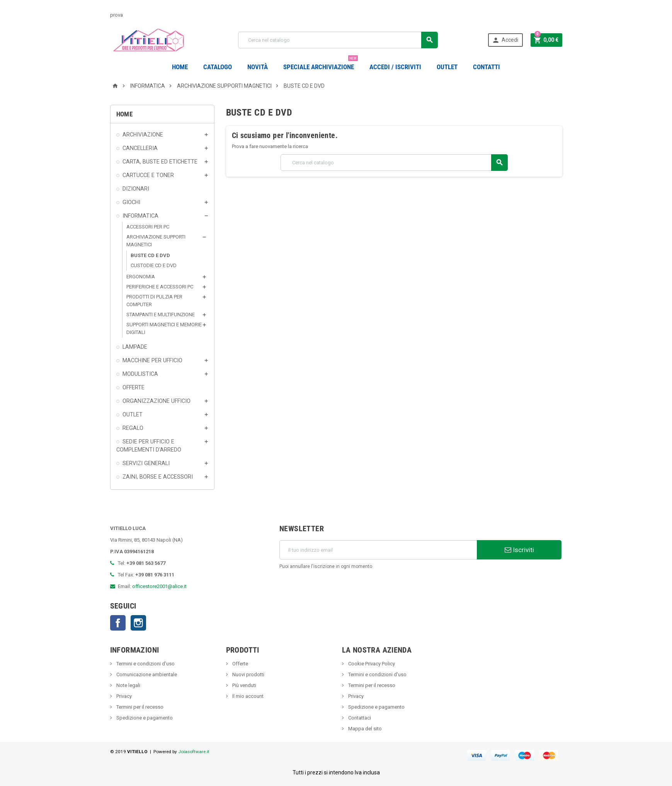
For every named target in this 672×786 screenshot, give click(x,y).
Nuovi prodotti (248, 674)
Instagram (138, 623)
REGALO (133, 428)
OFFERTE (134, 387)
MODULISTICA (140, 374)
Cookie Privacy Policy (371, 664)
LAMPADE (135, 347)
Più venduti (244, 685)
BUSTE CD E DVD (150, 255)
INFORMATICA (140, 216)
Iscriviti (519, 550)
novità (258, 67)
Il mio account (247, 696)
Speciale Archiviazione (321, 64)
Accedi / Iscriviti (395, 67)
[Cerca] (338, 40)
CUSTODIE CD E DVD (154, 265)
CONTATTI (487, 67)
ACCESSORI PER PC (148, 227)
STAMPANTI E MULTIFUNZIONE (161, 315)
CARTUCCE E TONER (148, 175)
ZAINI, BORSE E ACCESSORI (158, 477)
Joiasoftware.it (194, 752)
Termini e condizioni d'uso (145, 664)
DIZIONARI (136, 189)
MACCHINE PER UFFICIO (152, 360)
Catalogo (218, 67)
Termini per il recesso (139, 707)
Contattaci (359, 718)
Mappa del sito (364, 729)
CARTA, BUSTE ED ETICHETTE (160, 162)
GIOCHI (131, 202)
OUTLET (447, 67)
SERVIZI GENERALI (146, 463)
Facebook (118, 623)
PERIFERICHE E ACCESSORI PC (160, 287)
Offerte (240, 664)
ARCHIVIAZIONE (143, 135)
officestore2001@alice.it (159, 586)
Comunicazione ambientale (146, 674)
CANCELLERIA (140, 148)
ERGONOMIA (141, 277)
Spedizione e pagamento (144, 718)
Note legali (128, 685)
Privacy (123, 696)
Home (180, 67)
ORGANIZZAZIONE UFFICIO (157, 401)
